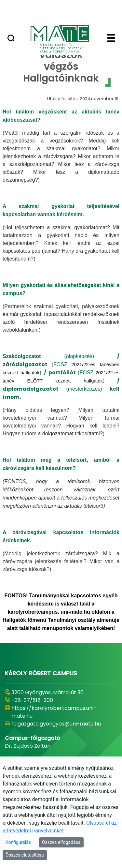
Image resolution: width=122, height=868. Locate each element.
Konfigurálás (18, 842)
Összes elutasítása (25, 855)
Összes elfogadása (61, 842)
